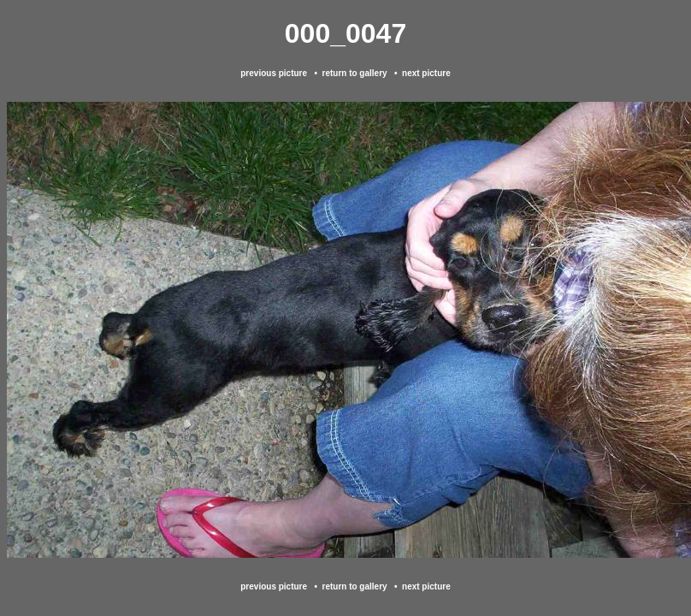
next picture (426, 73)
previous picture (274, 73)
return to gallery (354, 73)
